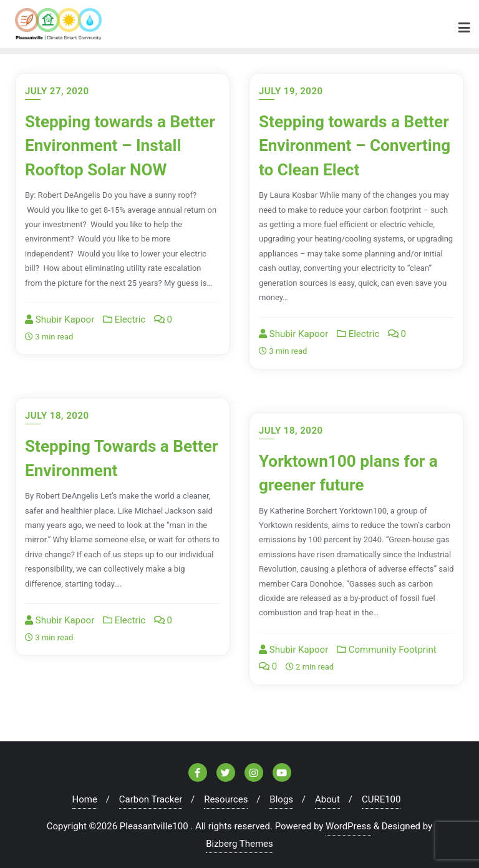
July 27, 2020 (57, 87)
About (327, 796)
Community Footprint (387, 646)
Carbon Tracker (151, 796)
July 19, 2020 (291, 87)
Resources (226, 796)
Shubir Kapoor (60, 340)
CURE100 (381, 796)
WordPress (348, 822)
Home (85, 796)
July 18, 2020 (57, 412)
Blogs (281, 796)
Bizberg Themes (239, 840)
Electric (124, 340)
